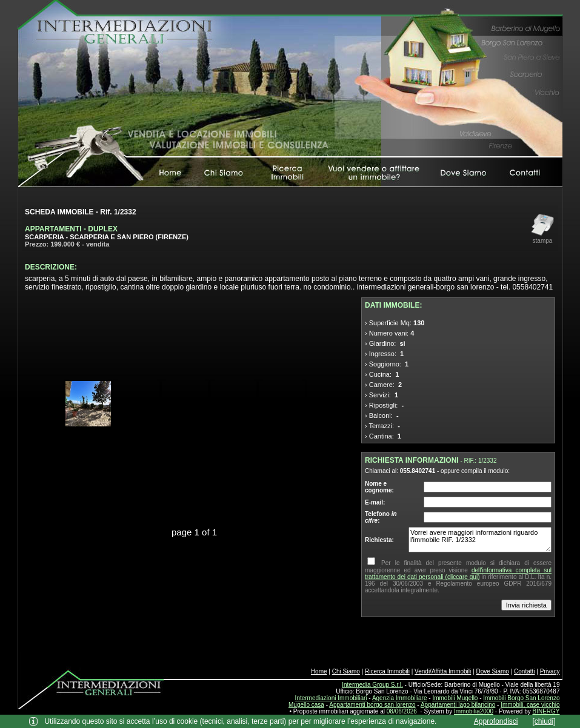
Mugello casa (306, 705)
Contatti (524, 671)
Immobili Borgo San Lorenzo (521, 698)
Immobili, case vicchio (530, 705)
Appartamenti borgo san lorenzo (372, 705)
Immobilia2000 (474, 711)
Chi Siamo (346, 671)
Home (319, 671)
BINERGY (546, 711)
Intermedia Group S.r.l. (372, 685)
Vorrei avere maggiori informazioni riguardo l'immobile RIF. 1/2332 (480, 540)
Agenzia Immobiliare (400, 698)
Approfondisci (496, 721)
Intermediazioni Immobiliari (331, 698)
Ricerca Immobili (387, 671)
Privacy (550, 671)
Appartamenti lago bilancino (458, 705)
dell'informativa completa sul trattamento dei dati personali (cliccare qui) (458, 574)
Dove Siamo (492, 671)
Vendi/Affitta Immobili (443, 671)
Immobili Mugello (455, 698)
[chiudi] (544, 721)
